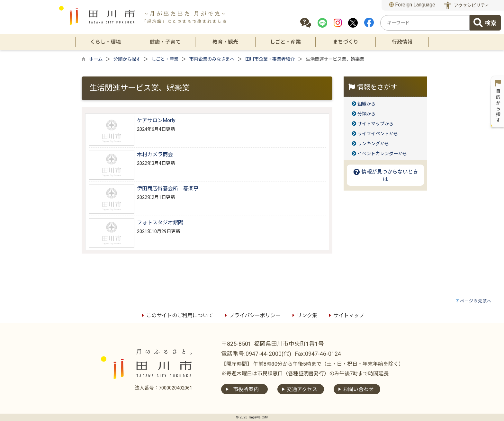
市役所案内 (246, 389)
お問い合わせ (358, 389)
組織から (366, 104)
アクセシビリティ (472, 6)
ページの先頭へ (476, 301)
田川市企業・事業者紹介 (270, 59)
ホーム (96, 59)
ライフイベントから (378, 134)
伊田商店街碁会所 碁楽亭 (168, 188)
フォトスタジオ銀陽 (160, 223)
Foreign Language (412, 5)
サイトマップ (346, 315)
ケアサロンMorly (156, 120)
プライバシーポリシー (252, 315)
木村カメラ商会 (155, 154)
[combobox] (425, 23)
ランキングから (373, 144)
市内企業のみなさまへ (212, 59)
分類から (366, 114)
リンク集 (304, 315)
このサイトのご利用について (176, 315)
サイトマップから (375, 124)
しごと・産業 (165, 59)
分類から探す (127, 59)
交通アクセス (302, 389)
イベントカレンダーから (382, 154)
